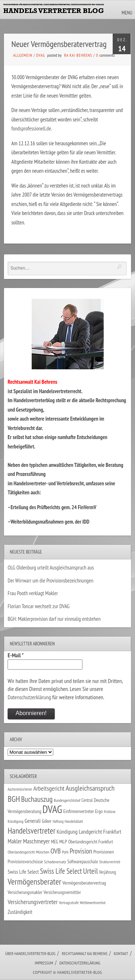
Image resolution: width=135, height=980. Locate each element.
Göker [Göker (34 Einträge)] (47, 821)
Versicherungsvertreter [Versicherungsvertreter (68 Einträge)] (33, 902)
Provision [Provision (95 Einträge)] (81, 851)
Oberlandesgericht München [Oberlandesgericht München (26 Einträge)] (28, 852)
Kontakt (121, 953)
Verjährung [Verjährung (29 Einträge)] (107, 872)
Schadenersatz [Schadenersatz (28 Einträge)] (55, 861)
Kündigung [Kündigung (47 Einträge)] (67, 831)
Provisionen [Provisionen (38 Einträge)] (103, 852)
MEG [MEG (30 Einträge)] (55, 842)
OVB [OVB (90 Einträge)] (56, 851)
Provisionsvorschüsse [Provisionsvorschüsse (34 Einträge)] (25, 861)
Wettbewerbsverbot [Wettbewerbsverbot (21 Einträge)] (93, 903)
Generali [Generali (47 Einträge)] (33, 821)
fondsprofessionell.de (31, 128)
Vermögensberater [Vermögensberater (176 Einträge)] (34, 882)
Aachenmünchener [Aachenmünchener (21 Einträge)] (20, 789)
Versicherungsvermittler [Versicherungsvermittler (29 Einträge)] (62, 892)
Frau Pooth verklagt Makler (33, 593)
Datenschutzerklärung (29, 697)
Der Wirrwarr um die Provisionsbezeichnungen (50, 581)
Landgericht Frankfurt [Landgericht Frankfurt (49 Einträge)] (100, 831)
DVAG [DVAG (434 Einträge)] (52, 809)
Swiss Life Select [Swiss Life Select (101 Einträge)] (61, 871)
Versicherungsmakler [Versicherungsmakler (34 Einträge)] (25, 892)
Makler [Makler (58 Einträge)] (15, 841)
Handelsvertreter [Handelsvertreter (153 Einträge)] (31, 831)
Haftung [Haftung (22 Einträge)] (58, 821)
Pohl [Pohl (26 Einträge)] (65, 852)
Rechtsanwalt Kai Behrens (85, 953)
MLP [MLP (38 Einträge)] (63, 841)
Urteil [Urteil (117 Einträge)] (91, 871)
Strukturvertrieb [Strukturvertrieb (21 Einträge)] (110, 862)
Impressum (44, 963)
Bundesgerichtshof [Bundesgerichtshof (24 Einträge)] (67, 800)
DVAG (41, 55)
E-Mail (15, 655)
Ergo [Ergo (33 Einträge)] (99, 811)
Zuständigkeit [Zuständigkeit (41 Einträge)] (20, 912)
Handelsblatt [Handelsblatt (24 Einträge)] (74, 821)
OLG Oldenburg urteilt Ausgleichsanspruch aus (51, 568)
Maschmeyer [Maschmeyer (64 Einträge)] (37, 841)
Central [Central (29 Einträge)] (87, 800)
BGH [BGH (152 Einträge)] (14, 799)
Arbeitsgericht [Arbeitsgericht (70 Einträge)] (49, 788)
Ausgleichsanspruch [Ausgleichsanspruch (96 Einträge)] (90, 788)
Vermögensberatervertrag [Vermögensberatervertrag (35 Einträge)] (84, 883)
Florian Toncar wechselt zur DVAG (39, 606)
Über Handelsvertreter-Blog (30, 953)
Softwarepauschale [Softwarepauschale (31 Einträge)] (83, 862)
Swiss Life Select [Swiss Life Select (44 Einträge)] (23, 872)
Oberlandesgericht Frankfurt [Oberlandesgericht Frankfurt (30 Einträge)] (91, 842)
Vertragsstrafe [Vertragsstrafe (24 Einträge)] (69, 902)
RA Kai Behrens (78, 55)
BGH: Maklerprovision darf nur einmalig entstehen (54, 619)
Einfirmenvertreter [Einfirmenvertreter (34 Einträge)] (79, 811)
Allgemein (23, 55)
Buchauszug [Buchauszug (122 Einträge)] (37, 799)
